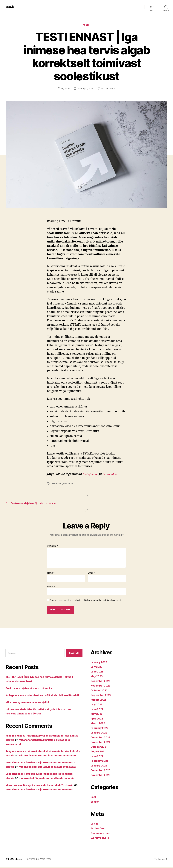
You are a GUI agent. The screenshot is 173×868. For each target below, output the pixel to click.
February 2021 (101, 762)
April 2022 (98, 720)
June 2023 (98, 673)
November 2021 (102, 743)
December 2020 (102, 771)
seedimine (69, 484)
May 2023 (97, 677)
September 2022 (102, 696)
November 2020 (102, 776)
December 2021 (102, 739)
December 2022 (102, 682)
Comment (53, 547)
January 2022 (100, 734)
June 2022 (98, 710)
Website (51, 588)
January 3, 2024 (85, 89)
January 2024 (100, 663)
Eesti (87, 26)
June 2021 (98, 757)
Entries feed (99, 830)
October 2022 (100, 692)
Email (91, 574)
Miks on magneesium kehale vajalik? (30, 708)
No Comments (109, 89)
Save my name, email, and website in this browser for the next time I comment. (86, 602)
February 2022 (101, 729)
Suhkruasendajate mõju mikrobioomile (32, 689)
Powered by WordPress (40, 860)
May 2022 (97, 715)
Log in (95, 825)
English (96, 803)
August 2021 (99, 753)
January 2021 (100, 767)
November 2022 (102, 687)
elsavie (11, 7)
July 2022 (97, 706)
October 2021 (100, 748)
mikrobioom (57, 484)
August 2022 (100, 701)
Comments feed (102, 834)
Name (51, 574)
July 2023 (97, 668)
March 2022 (99, 724)
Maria (67, 89)
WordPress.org (101, 839)
